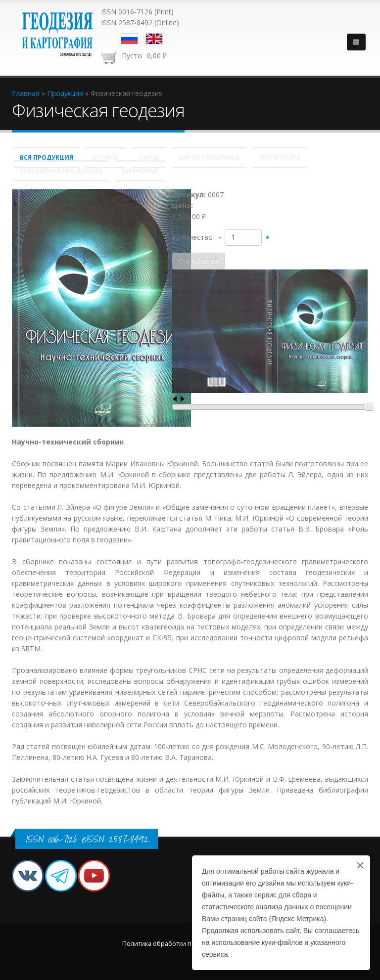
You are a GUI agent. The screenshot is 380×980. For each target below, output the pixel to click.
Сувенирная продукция (61, 171)
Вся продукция (47, 157)
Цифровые (140, 171)
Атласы (106, 157)
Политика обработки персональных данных (190, 944)
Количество (192, 237)
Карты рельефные (209, 157)
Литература (280, 157)
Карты (149, 157)
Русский (129, 39)
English (154, 39)
